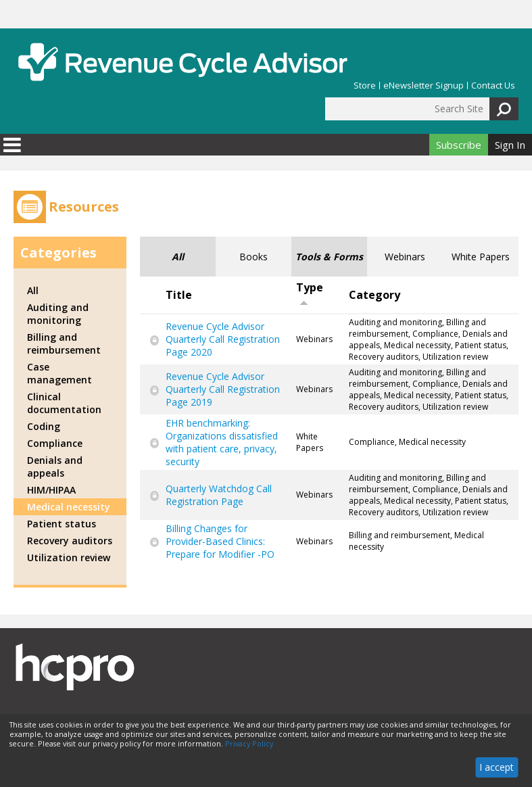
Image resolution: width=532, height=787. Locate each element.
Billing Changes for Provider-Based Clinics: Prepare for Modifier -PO (220, 541)
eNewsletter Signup (424, 86)
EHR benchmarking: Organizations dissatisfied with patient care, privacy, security (222, 442)
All (178, 257)
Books (253, 257)
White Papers (481, 257)
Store (365, 86)
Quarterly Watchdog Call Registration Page (219, 495)
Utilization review (69, 557)
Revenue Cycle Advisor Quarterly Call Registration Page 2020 (223, 339)
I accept (497, 767)
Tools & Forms (329, 257)
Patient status (62, 524)
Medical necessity (69, 507)
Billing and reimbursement (64, 343)
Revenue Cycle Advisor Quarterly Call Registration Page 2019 (223, 389)
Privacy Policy (249, 744)
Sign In (510, 145)
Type (310, 293)
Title (179, 295)
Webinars (405, 257)
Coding (44, 426)
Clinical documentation (64, 403)
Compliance (55, 443)
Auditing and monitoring (58, 314)
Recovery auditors (70, 541)
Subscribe (459, 145)
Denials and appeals (55, 467)
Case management (59, 373)
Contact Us (493, 86)
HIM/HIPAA (51, 490)
